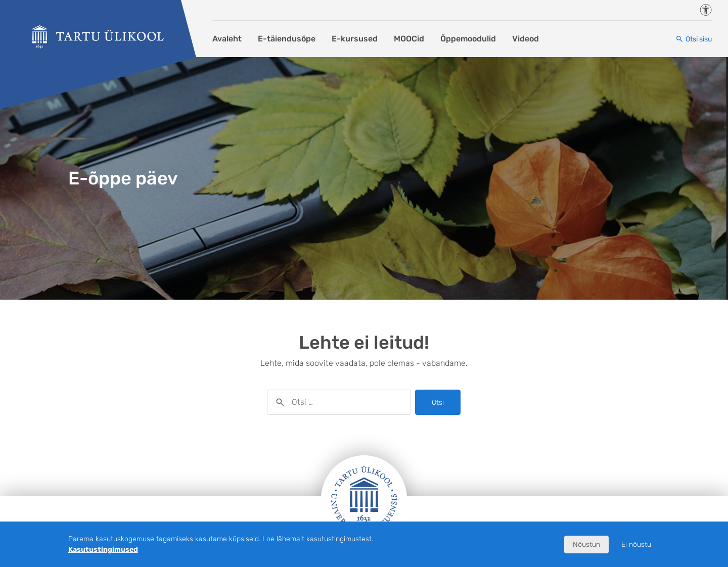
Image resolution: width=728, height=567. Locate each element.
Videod (526, 39)
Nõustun (586, 545)
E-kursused (355, 39)
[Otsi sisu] (694, 39)
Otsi (438, 403)
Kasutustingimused (103, 550)
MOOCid (409, 39)
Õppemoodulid (468, 39)
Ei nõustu (636, 545)
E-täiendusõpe (287, 39)
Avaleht (227, 39)
